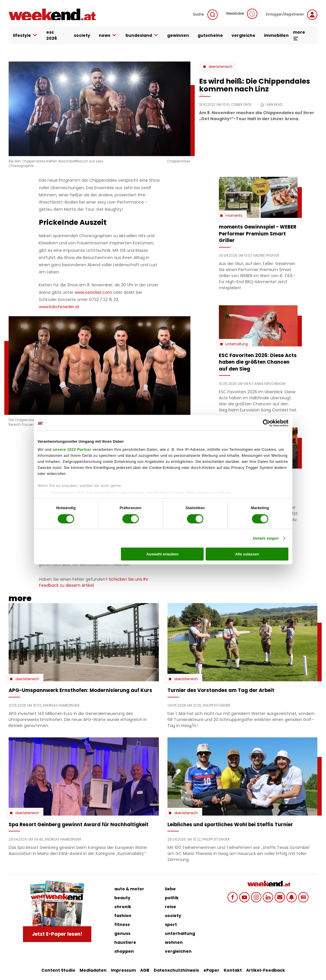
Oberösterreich (220, 67)
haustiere (125, 942)
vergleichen (178, 951)
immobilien (276, 35)
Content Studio (58, 970)
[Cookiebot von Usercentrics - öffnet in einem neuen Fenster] (263, 423)
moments (234, 216)
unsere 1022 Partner (72, 449)
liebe (170, 889)
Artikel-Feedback (266, 970)
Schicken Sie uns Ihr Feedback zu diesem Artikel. (94, 582)
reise (170, 907)
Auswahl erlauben (162, 554)
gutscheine (210, 35)
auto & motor (129, 889)
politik (172, 898)
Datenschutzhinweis (176, 970)
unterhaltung (180, 933)
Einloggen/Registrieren (292, 15)
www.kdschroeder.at (59, 307)
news (108, 35)
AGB (145, 970)
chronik (123, 907)
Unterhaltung (237, 344)
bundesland (142, 35)
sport (171, 925)
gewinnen (178, 35)
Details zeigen (266, 538)
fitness (122, 925)
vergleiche (243, 35)
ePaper (211, 970)
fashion (123, 916)
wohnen (174, 942)
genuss (122, 933)
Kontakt (233, 970)
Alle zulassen (247, 554)
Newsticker (242, 14)
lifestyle (25, 35)
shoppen (124, 951)
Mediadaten (93, 970)
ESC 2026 (52, 35)
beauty (122, 898)
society (82, 35)
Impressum (123, 970)
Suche (205, 15)
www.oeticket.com (93, 292)
